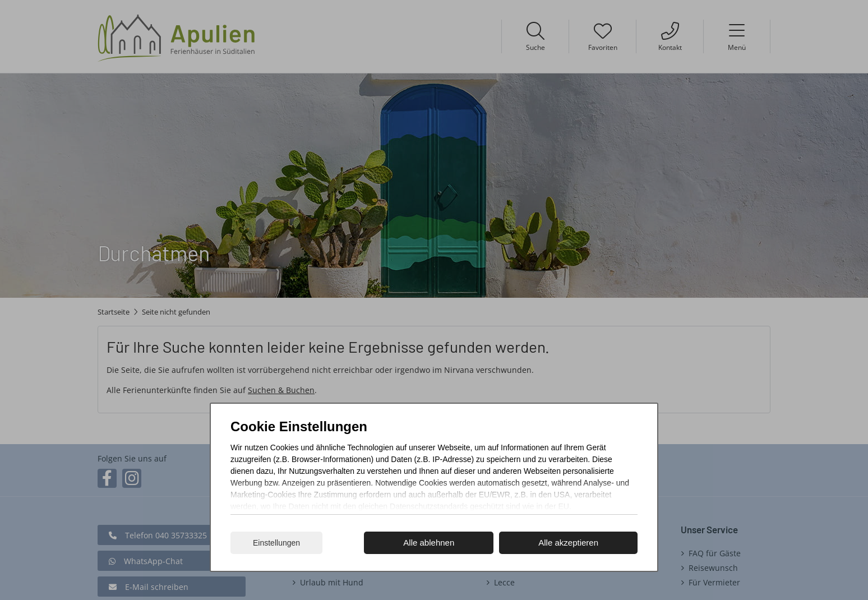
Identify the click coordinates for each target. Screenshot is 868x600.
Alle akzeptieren (568, 543)
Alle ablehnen (429, 543)
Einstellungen (276, 543)
